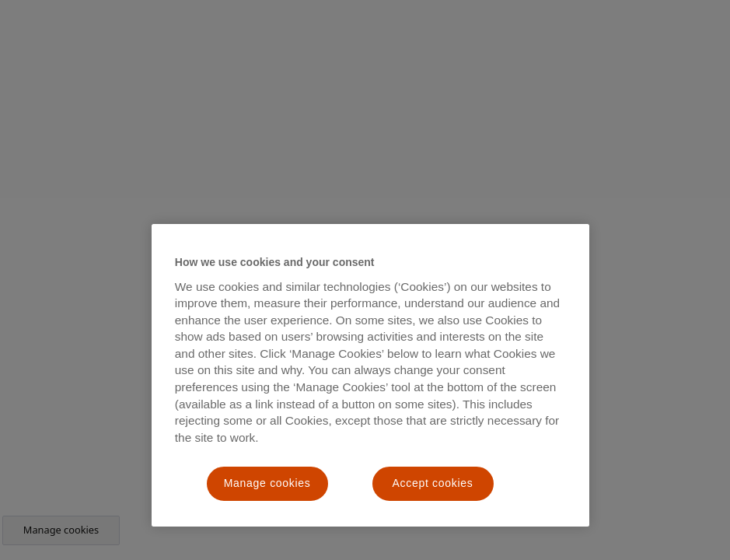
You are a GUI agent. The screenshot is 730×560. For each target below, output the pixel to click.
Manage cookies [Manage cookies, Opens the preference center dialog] (267, 483)
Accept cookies (433, 483)
